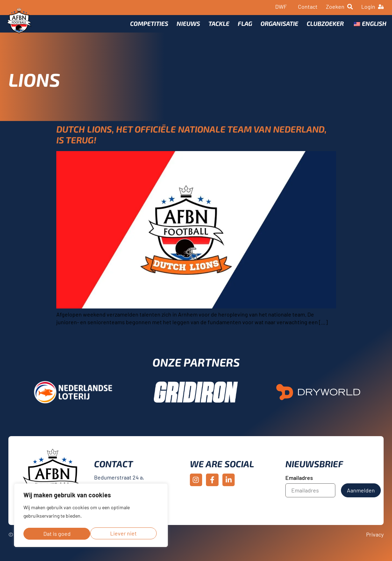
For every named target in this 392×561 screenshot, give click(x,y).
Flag (242, 27)
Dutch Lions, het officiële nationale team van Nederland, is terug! (191, 143)
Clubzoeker (322, 27)
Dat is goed (125, 534)
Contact (308, 6)
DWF (281, 6)
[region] (91, 516)
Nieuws (186, 27)
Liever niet (56, 534)
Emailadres (299, 486)
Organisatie (277, 27)
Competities (146, 27)
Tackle (216, 27)
